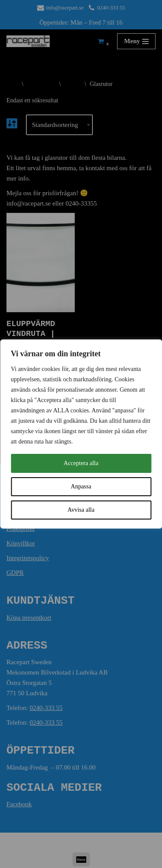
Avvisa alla (81, 510)
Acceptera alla (81, 463)
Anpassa (81, 486)
